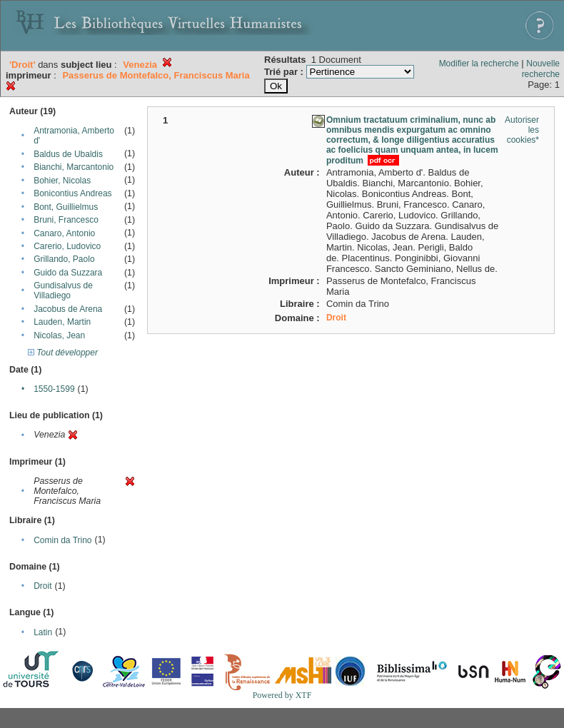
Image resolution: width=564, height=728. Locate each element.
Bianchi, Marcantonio (74, 167)
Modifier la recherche (479, 64)
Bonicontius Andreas (72, 193)
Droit (42, 586)
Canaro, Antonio (64, 233)
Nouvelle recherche (541, 69)
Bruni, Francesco (66, 220)
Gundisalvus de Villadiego (63, 290)
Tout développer (63, 353)
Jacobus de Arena (68, 309)
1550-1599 (54, 389)
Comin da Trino (62, 540)
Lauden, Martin (62, 322)
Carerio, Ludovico (67, 246)
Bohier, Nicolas (62, 181)
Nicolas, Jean (59, 335)
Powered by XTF (282, 695)
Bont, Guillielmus (66, 207)
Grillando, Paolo (64, 259)
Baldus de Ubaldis (68, 154)
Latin (43, 632)
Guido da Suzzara (68, 273)
